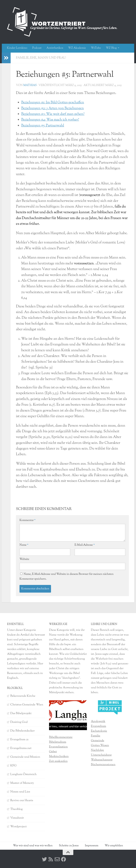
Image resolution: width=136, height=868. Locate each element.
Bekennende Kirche (23, 696)
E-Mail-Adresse (85, 545)
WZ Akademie (77, 48)
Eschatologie (99, 731)
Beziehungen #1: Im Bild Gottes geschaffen (53, 103)
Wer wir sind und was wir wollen (33, 846)
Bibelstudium (58, 742)
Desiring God (19, 722)
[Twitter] (44, 859)
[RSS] (51, 859)
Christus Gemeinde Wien (27, 705)
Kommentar (27, 520)
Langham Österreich (23, 774)
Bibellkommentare (61, 737)
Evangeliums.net (21, 748)
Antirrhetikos (55, 48)
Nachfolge (97, 750)
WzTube (96, 48)
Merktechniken (59, 756)
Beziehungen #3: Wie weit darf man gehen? (54, 114)
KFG (13, 766)
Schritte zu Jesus (69, 846)
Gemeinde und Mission (25, 757)
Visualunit (17, 818)
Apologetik (98, 721)
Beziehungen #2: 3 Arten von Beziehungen (53, 108)
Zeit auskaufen (58, 761)
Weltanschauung (102, 760)
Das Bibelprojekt (21, 713)
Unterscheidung (101, 755)
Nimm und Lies (20, 792)
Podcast (37, 48)
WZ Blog (111, 48)
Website (24, 559)
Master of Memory (22, 783)
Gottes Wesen (100, 745)
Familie (96, 736)
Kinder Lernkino (17, 48)
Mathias (30, 85)
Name (24, 545)
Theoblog (16, 809)
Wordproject (19, 827)
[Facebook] (64, 859)
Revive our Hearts (22, 800)
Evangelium (98, 726)
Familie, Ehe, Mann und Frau (41, 58)
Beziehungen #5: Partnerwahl (43, 126)
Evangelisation (58, 747)
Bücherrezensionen (103, 765)
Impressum (92, 846)
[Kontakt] (57, 859)
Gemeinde (97, 741)
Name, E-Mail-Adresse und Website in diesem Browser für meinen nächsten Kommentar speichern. (66, 577)
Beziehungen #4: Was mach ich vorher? (51, 120)
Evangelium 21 (19, 740)
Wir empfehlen (114, 846)
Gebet (53, 752)
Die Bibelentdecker (22, 731)
